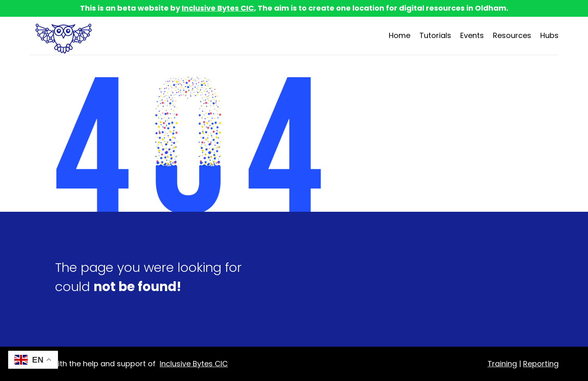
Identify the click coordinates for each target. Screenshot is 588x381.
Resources (512, 35)
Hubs (549, 35)
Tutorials (435, 35)
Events (472, 35)
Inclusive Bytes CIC (218, 8)
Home (400, 35)
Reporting (541, 364)
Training (502, 364)
